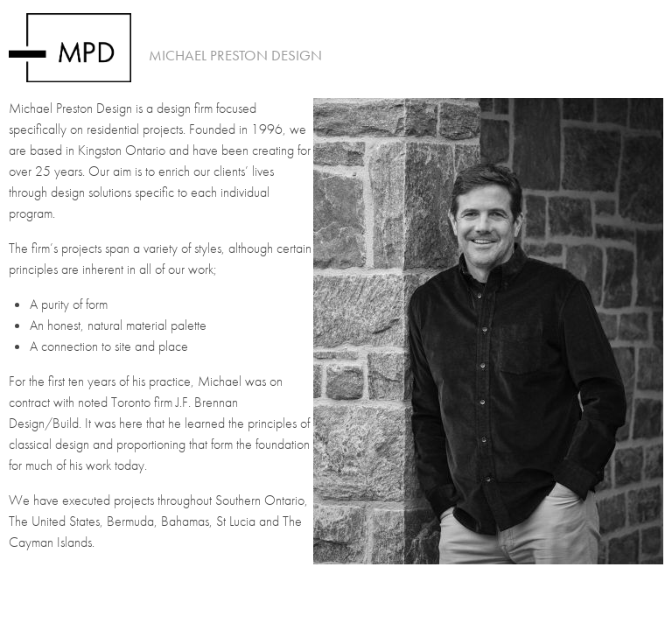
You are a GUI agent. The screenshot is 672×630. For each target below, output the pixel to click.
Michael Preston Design (235, 56)
